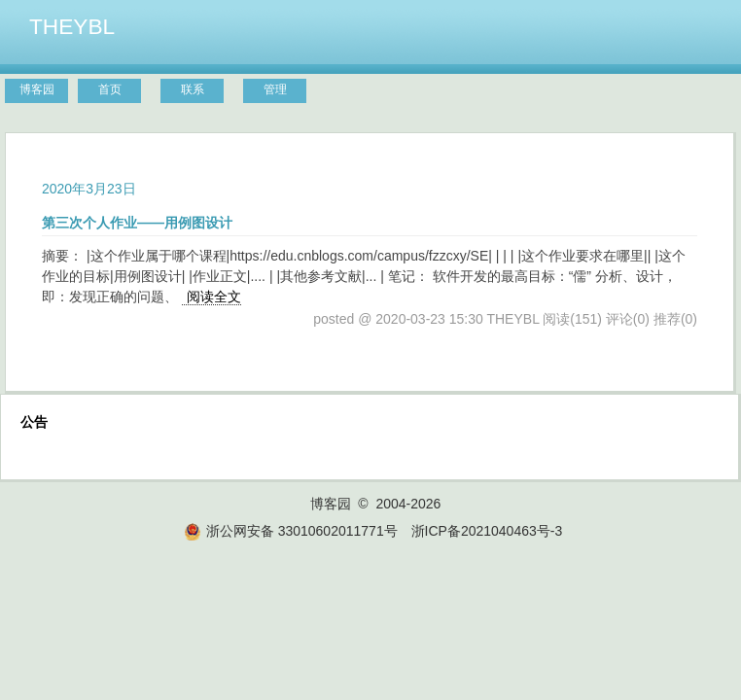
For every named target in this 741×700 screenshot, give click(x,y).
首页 (110, 89)
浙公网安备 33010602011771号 (291, 531)
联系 (193, 89)
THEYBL (72, 26)
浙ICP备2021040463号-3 (487, 531)
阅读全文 (214, 297)
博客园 (37, 89)
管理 (275, 89)
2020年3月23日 (89, 189)
